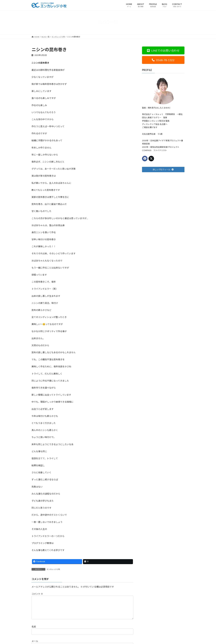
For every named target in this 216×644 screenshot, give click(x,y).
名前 (34, 631)
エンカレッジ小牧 (53, 569)
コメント (37, 594)
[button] (163, 50)
